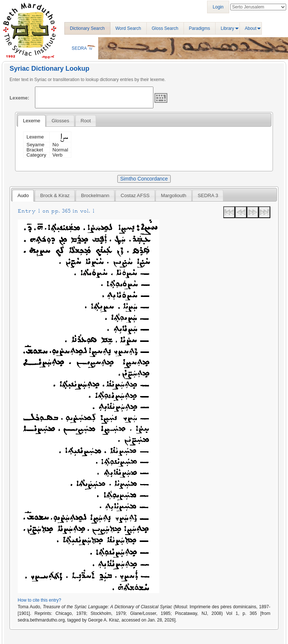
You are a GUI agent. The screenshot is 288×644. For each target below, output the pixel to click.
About (251, 28)
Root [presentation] (86, 121)
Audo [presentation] (23, 195)
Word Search (128, 28)
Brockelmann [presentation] (95, 195)
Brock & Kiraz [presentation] (55, 195)
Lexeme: (19, 98)
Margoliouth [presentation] (174, 195)
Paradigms (200, 28)
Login (218, 7)
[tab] (31, 121)
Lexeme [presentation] (31, 121)
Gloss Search (165, 28)
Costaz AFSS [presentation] (135, 195)
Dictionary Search (87, 28)
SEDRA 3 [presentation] (208, 195)
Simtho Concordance (144, 179)
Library (227, 28)
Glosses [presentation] (60, 121)
